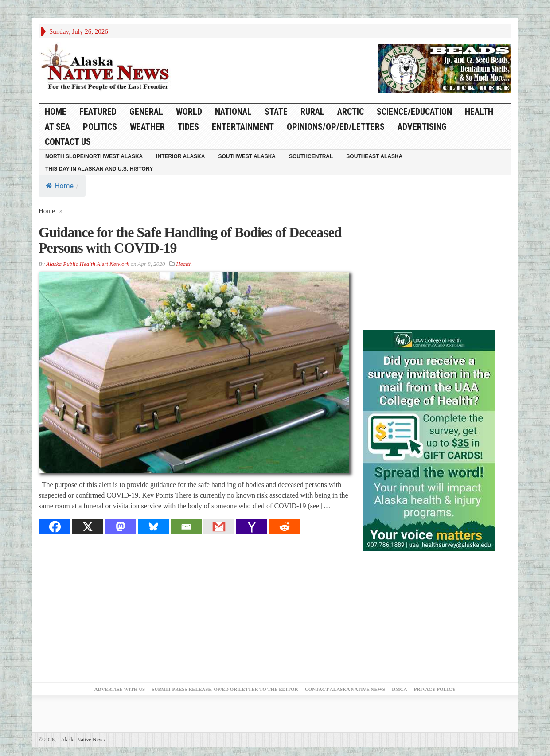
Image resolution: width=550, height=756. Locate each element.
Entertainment (243, 127)
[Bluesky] (153, 527)
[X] (88, 527)
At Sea (57, 127)
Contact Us (68, 142)
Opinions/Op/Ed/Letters (336, 127)
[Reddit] (285, 527)
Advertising (422, 127)
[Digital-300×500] (429, 440)
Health (479, 112)
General (146, 112)
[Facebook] (55, 527)
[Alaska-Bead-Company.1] (445, 68)
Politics (100, 127)
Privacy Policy (435, 689)
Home (60, 186)
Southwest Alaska (247, 156)
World (189, 112)
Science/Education (414, 112)
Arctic (351, 112)
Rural (312, 112)
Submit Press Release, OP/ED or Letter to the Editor (225, 689)
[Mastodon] (121, 527)
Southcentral (311, 156)
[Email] (186, 527)
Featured (98, 112)
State (276, 112)
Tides (188, 127)
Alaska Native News (81, 740)
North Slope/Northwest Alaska (94, 156)
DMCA (399, 689)
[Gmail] (219, 527)
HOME (56, 112)
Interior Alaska (180, 156)
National (233, 112)
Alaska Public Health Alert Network (88, 264)
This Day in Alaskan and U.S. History (99, 169)
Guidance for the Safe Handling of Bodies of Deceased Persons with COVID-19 (190, 240)
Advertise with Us (120, 689)
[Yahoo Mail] (252, 527)
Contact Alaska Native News (345, 689)
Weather (147, 127)
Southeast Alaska (374, 156)
